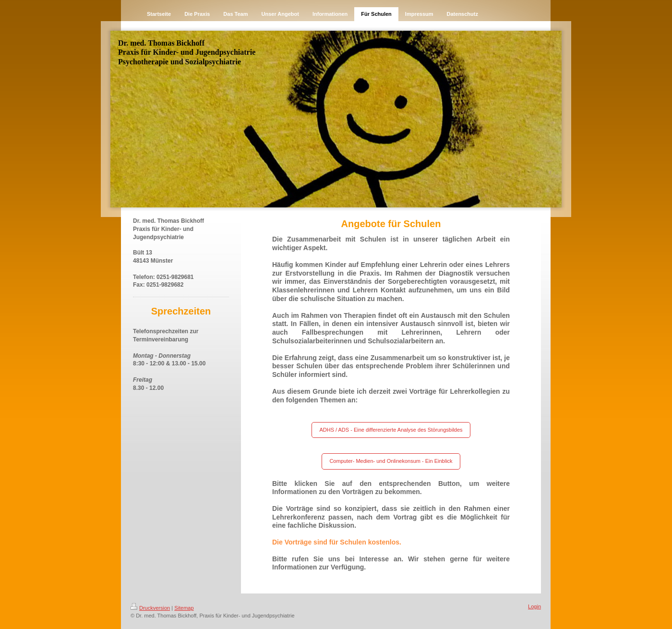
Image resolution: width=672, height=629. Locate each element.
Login (534, 606)
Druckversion (150, 608)
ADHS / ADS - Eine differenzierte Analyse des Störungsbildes (391, 430)
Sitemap (184, 608)
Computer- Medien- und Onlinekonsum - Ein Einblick (391, 461)
